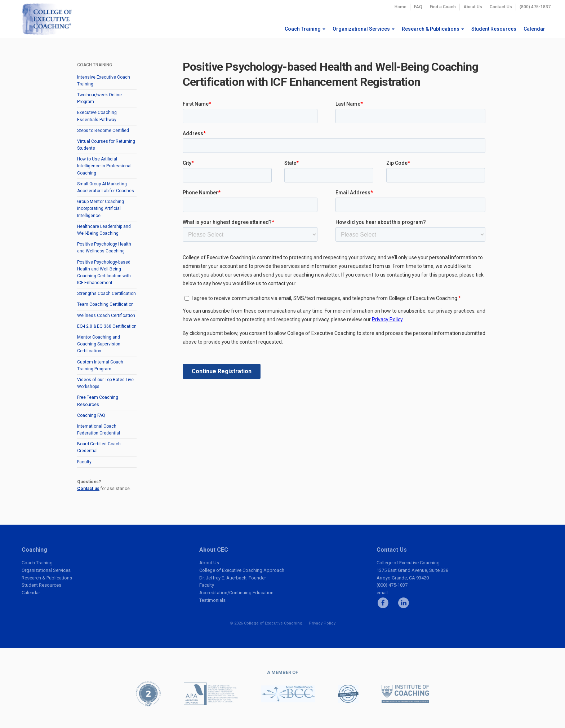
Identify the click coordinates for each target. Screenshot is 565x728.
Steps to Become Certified (103, 131)
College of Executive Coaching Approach (242, 570)
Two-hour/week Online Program (99, 98)
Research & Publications (433, 29)
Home (401, 7)
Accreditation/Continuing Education (236, 593)
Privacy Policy (322, 623)
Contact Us (501, 7)
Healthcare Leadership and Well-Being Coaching (104, 230)
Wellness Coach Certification (106, 316)
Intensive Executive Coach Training (104, 81)
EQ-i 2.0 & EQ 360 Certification (107, 326)
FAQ (418, 7)
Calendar (534, 29)
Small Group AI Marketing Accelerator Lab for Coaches (106, 187)
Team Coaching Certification (105, 304)
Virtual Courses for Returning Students (106, 145)
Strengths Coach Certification (106, 294)
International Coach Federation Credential (99, 430)
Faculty (84, 462)
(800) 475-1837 (535, 7)
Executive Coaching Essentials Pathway (97, 116)
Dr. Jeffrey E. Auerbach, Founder (233, 578)
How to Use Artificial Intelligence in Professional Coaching (104, 166)
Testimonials (212, 600)
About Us (473, 7)
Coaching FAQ (91, 415)
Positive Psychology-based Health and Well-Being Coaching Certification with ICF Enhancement (104, 273)
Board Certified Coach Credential (99, 447)
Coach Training (305, 29)
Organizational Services (364, 29)
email (382, 593)
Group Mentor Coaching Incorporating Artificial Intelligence (101, 208)
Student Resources (494, 29)
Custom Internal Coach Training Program (100, 365)
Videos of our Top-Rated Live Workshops (105, 383)
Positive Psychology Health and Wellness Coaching (104, 248)
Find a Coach (443, 7)
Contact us (88, 489)
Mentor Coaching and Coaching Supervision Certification (99, 344)
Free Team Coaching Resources (98, 401)
